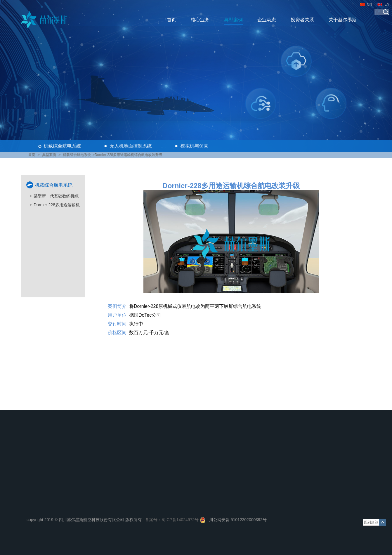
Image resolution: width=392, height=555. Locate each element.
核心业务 (200, 20)
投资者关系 (302, 20)
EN (387, 4)
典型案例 (233, 20)
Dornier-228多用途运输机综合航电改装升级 (57, 206)
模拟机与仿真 (195, 146)
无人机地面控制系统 (131, 146)
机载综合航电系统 (63, 146)
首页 (171, 20)
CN (369, 4)
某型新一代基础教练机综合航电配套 (56, 197)
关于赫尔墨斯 (343, 20)
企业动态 (267, 20)
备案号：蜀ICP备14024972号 (172, 520)
